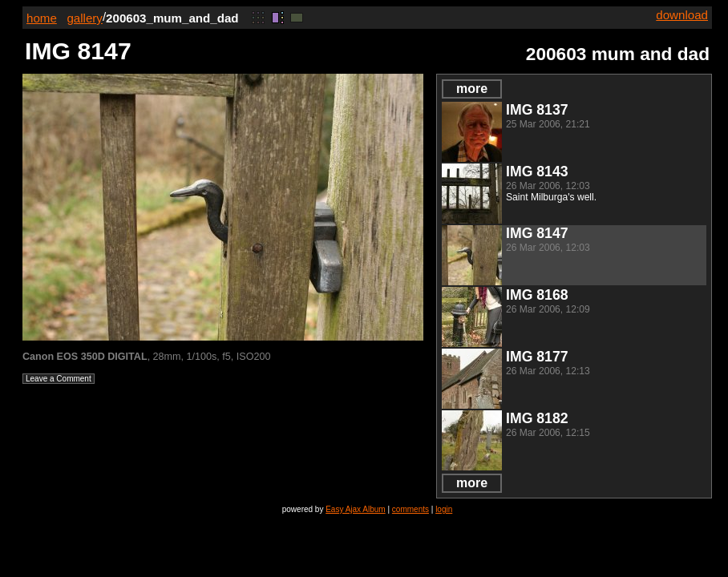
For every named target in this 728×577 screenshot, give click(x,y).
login (444, 509)
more (472, 89)
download (682, 15)
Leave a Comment (59, 379)
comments (411, 509)
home (42, 18)
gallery (85, 18)
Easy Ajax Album (355, 509)
